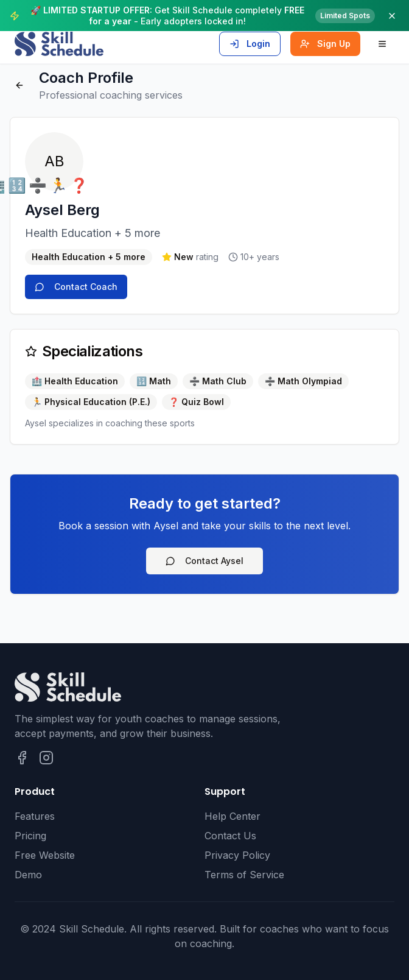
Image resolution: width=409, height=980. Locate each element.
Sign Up (325, 44)
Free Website (45, 855)
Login (250, 44)
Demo (28, 875)
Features (35, 816)
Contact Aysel (204, 561)
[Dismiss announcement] (392, 16)
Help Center (232, 816)
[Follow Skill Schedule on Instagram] (46, 758)
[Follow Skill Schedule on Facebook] (22, 758)
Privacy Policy (237, 855)
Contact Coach (76, 287)
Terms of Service (244, 875)
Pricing (30, 836)
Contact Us (230, 836)
